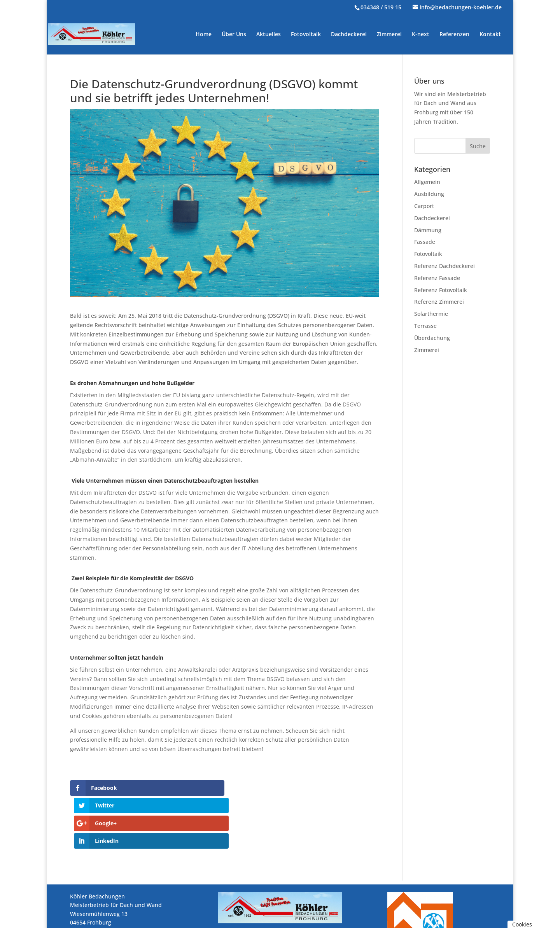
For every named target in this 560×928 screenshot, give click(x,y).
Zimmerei (389, 35)
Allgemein (427, 182)
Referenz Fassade (437, 278)
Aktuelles (269, 35)
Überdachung (432, 338)
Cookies (522, 924)
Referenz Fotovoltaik (441, 290)
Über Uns (234, 35)
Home (204, 35)
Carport (424, 206)
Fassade (425, 242)
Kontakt (490, 35)
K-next (421, 35)
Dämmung (428, 230)
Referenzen (454, 35)
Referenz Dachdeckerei (444, 266)
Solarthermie (431, 314)
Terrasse (425, 326)
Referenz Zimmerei (439, 302)
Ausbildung (429, 194)
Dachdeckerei (349, 35)
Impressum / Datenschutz (104, 922)
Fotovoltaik (306, 35)
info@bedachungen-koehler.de (130, 904)
